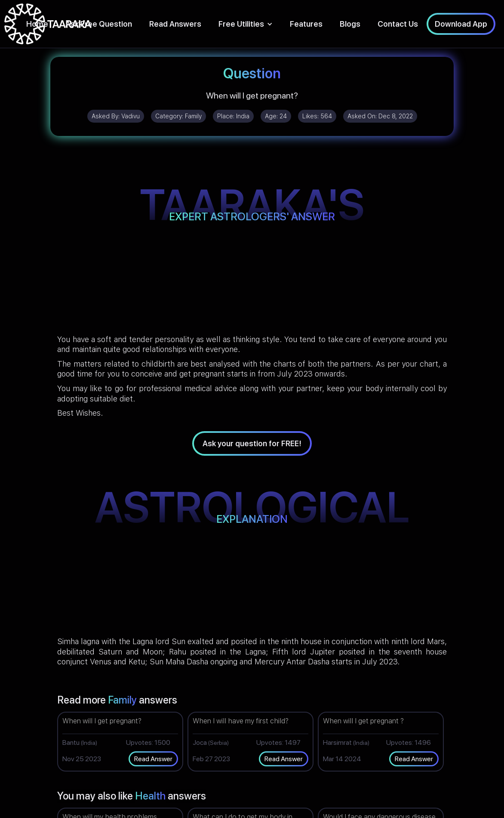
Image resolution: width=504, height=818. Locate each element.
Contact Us (398, 24)
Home (37, 24)
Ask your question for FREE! (252, 443)
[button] (246, 24)
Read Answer (153, 759)
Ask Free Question (99, 24)
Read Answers (175, 24)
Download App (461, 24)
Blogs (350, 24)
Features (306, 24)
